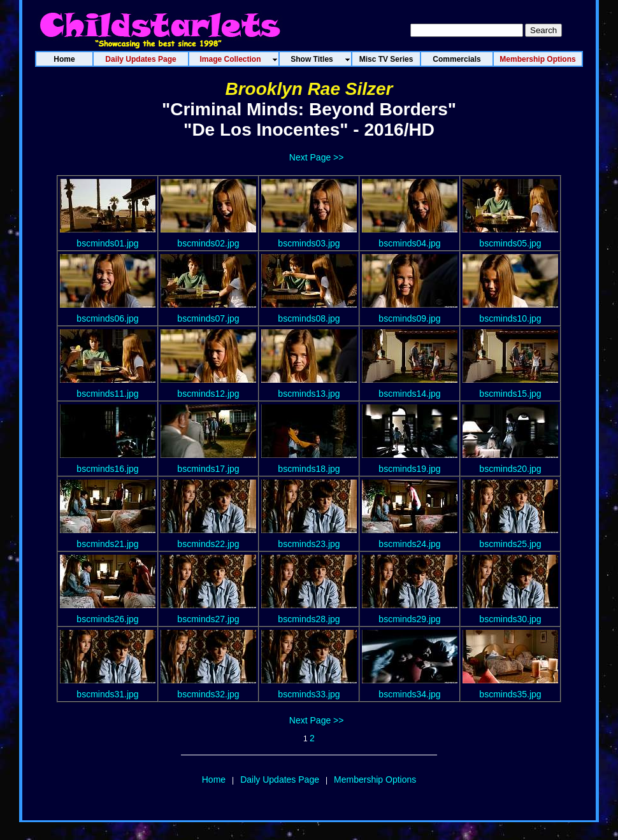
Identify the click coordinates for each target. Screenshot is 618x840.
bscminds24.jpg (409, 544)
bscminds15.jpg (510, 394)
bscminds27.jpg (208, 619)
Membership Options (375, 779)
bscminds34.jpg (409, 694)
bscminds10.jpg (510, 318)
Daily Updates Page (280, 779)
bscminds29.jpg (409, 619)
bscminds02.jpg (208, 243)
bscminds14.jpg (409, 394)
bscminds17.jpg (208, 469)
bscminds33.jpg (309, 694)
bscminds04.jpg (409, 243)
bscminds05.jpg (510, 243)
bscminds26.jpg (107, 619)
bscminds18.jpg (309, 469)
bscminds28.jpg (309, 619)
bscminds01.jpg (107, 243)
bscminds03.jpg (309, 243)
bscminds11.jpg (107, 394)
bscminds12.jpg (208, 394)
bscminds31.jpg (107, 694)
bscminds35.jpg (510, 694)
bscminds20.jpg (510, 469)
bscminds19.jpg (409, 469)
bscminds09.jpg (409, 318)
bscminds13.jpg (309, 394)
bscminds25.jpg (510, 544)
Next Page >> (317, 157)
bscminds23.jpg (309, 544)
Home (214, 779)
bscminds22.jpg (208, 544)
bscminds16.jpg (107, 469)
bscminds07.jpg (208, 318)
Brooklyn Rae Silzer (309, 89)
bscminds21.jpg (107, 544)
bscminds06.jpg (107, 318)
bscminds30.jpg (510, 619)
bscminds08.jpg (309, 318)
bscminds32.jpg (208, 694)
